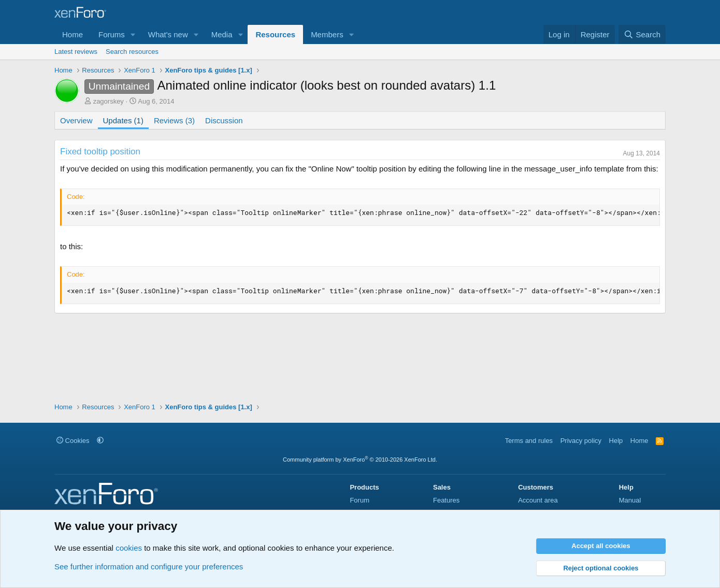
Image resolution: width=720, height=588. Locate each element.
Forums (112, 34)
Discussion (224, 120)
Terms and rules (529, 441)
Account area (538, 500)
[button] (133, 34)
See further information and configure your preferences (149, 567)
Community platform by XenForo (360, 460)
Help (616, 441)
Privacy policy (581, 441)
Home (73, 34)
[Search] (642, 34)
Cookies (73, 441)
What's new (168, 34)
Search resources (132, 52)
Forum (359, 500)
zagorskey (109, 101)
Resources (275, 34)
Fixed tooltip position (100, 152)
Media (222, 34)
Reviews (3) (174, 120)
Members (327, 34)
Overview (76, 120)
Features (446, 500)
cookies (129, 548)
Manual (630, 500)
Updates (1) (123, 120)
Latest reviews (76, 52)
